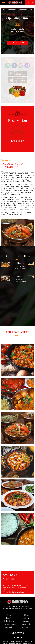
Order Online (9, 621)
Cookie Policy (9, 627)
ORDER (31, 263)
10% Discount (20, 263)
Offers (26, 615)
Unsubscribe (26, 627)
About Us (9, 618)
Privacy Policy (26, 624)
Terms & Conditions (9, 624)
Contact (26, 621)
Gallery (26, 618)
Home (9, 615)
